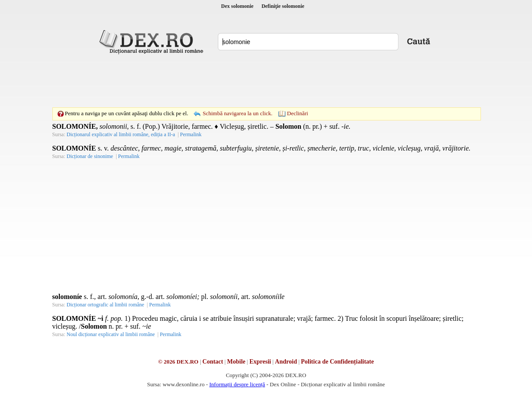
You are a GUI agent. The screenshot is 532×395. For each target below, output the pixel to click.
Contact (213, 362)
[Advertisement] (266, 81)
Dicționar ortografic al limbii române (106, 305)
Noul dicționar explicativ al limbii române (111, 334)
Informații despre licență (237, 384)
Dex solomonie (237, 6)
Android (286, 362)
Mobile (236, 362)
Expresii (260, 362)
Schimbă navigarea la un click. (237, 113)
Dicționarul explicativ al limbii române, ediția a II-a (121, 134)
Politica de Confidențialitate (338, 362)
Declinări (298, 113)
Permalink (190, 134)
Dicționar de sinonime (90, 156)
